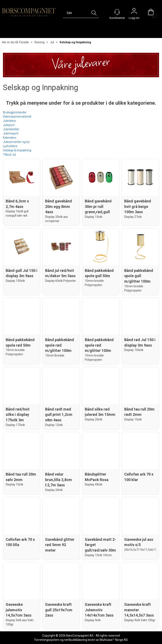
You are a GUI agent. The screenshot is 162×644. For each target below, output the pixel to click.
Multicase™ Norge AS (114, 640)
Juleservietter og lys (16, 142)
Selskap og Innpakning (75, 42)
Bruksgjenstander (15, 112)
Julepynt (9, 125)
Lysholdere (10, 146)
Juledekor (10, 121)
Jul (52, 42)
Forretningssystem (47, 640)
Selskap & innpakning (17, 150)
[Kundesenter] (117, 12)
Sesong (39, 42)
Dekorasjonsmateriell (17, 117)
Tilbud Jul (9, 155)
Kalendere (10, 138)
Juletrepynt (11, 133)
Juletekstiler (11, 129)
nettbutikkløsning (76, 640)
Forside (24, 42)
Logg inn (134, 12)
